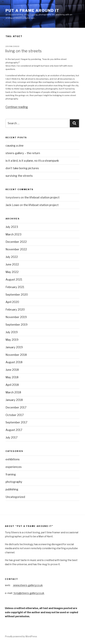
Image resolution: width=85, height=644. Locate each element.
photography (14, 482)
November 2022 (16, 249)
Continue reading (17, 107)
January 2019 (14, 347)
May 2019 (12, 340)
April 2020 (12, 302)
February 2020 (15, 310)
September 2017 (16, 422)
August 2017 (14, 430)
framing (11, 474)
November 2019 (16, 317)
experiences (14, 467)
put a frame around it (32, 11)
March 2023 (13, 234)
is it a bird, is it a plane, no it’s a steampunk (32, 161)
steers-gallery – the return (23, 153)
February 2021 (15, 287)
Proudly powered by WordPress (21, 636)
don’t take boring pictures (22, 168)
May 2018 (12, 377)
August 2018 (14, 362)
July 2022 (12, 257)
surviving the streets (19, 176)
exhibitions (13, 459)
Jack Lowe (12, 205)
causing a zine (15, 146)
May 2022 (12, 272)
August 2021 (14, 280)
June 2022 (12, 264)
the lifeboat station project (42, 197)
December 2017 (16, 407)
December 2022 (16, 242)
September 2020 (17, 295)
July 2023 (12, 227)
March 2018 (13, 392)
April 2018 (12, 385)
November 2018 (16, 355)
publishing (12, 489)
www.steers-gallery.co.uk (28, 585)
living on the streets (23, 51)
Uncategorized (15, 497)
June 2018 (12, 370)
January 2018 (14, 400)
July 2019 (12, 332)
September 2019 (17, 325)
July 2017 (12, 437)
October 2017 (15, 415)
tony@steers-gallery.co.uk (29, 593)
